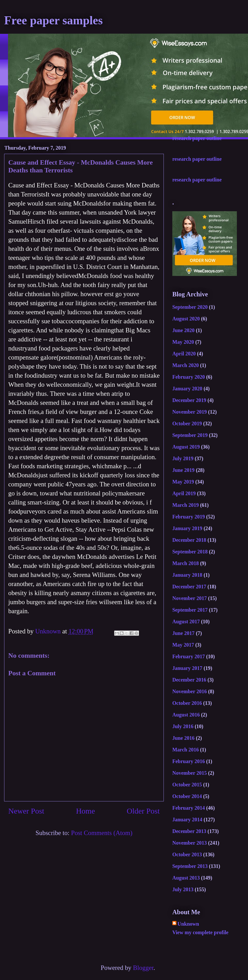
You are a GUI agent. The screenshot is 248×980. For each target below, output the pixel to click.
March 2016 (185, 750)
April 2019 (184, 493)
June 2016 (183, 738)
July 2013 (183, 889)
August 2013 (186, 878)
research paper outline (197, 138)
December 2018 (189, 540)
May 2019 (183, 482)
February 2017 (189, 656)
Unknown (188, 924)
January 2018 (187, 575)
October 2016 (187, 703)
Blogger (143, 968)
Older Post (143, 811)
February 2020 (189, 377)
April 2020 (184, 354)
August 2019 (186, 447)
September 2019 (190, 435)
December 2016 (189, 680)
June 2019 (183, 470)
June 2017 (183, 633)
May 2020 (183, 342)
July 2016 (183, 726)
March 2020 (185, 365)
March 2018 (185, 563)
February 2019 (189, 517)
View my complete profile (200, 932)
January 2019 (187, 528)
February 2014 (189, 808)
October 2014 (187, 796)
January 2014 (187, 820)
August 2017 (186, 621)
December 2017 (189, 587)
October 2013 (187, 854)
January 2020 (187, 389)
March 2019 (185, 505)
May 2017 (183, 645)
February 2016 (189, 761)
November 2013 (190, 843)
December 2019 (189, 400)
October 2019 (187, 423)
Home (85, 811)
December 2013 (189, 831)
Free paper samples (53, 20)
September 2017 (190, 610)
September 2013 (190, 866)
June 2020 (183, 330)
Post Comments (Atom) (102, 833)
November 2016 (190, 691)
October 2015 (187, 785)
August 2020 (186, 319)
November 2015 (190, 773)
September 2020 (190, 307)
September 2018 (190, 552)
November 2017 (190, 598)
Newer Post (26, 811)
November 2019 (190, 412)
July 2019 (183, 458)
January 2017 (187, 668)
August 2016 (186, 715)
